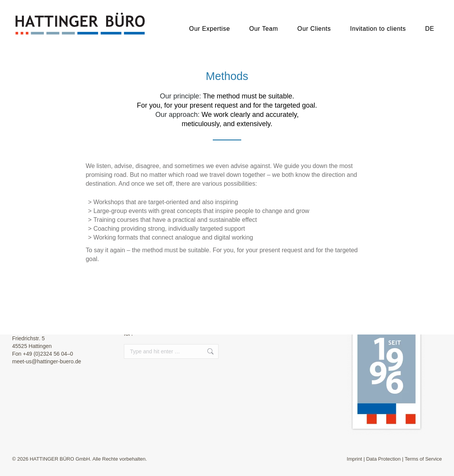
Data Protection (384, 459)
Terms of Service (423, 459)
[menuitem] (430, 25)
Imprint (354, 459)
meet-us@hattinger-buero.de (47, 361)
